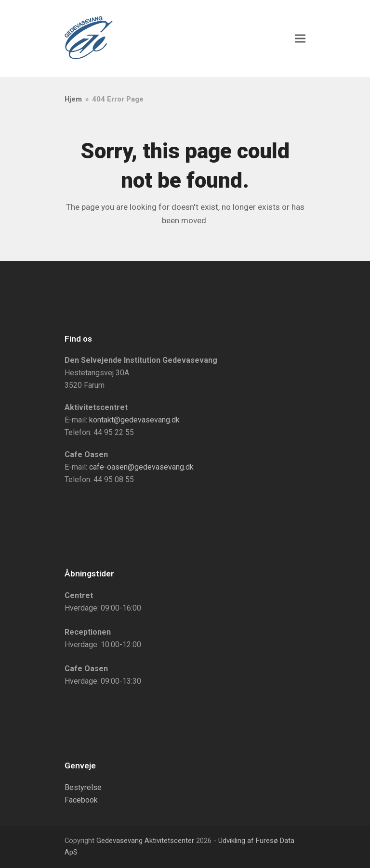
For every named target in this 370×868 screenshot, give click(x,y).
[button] (300, 39)
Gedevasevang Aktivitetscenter (145, 841)
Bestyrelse (83, 787)
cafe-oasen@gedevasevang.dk (141, 467)
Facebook (81, 800)
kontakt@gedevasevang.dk (134, 420)
